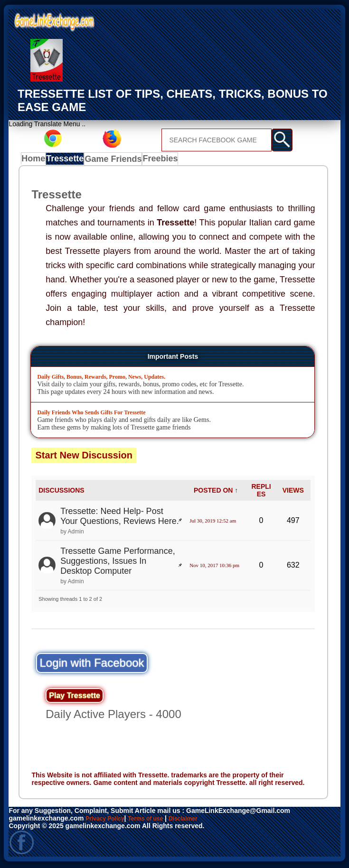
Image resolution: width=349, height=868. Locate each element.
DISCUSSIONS (61, 492)
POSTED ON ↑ (216, 492)
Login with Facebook (92, 665)
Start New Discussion (84, 457)
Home (35, 160)
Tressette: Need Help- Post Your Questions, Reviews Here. (119, 518)
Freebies (163, 160)
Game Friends (117, 160)
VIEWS (293, 492)
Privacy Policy (108, 820)
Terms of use (155, 820)
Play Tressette (75, 697)
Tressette (70, 160)
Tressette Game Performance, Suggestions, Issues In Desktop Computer (118, 563)
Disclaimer (198, 820)
